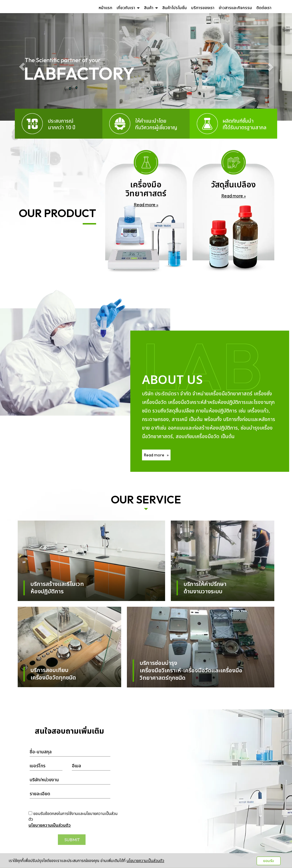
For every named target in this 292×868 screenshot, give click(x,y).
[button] (22, 67)
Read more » (146, 205)
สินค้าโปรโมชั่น (175, 8)
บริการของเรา (203, 8)
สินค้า (151, 8)
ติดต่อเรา (264, 8)
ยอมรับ (269, 861)
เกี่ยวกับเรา (128, 8)
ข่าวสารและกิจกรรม (235, 8)
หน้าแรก (106, 8)
